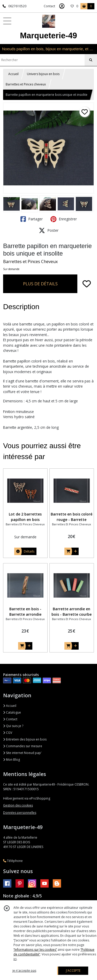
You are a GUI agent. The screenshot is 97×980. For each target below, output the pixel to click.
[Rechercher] (91, 60)
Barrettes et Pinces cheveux (26, 84)
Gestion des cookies (18, 805)
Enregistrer (64, 219)
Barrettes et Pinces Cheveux (30, 262)
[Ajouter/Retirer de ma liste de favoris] (87, 284)
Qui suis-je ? (13, 726)
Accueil (13, 74)
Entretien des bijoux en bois (25, 739)
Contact (49, 6)
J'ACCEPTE (73, 971)
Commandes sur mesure (23, 746)
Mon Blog (12, 760)
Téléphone (13, 861)
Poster (49, 230)
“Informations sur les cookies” (35, 950)
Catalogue (12, 712)
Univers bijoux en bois (43, 74)
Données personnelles (20, 813)
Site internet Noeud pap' (22, 753)
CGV (8, 733)
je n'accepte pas (24, 971)
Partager (32, 219)
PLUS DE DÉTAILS (40, 284)
